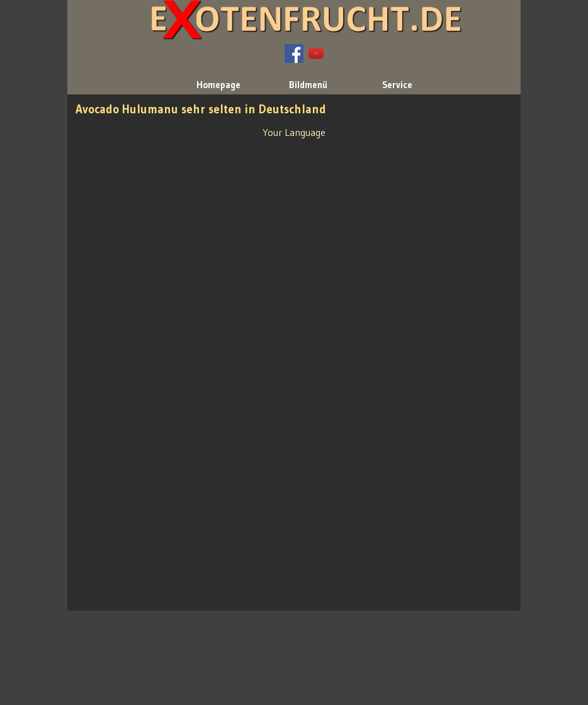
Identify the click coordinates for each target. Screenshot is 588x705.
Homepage (218, 85)
